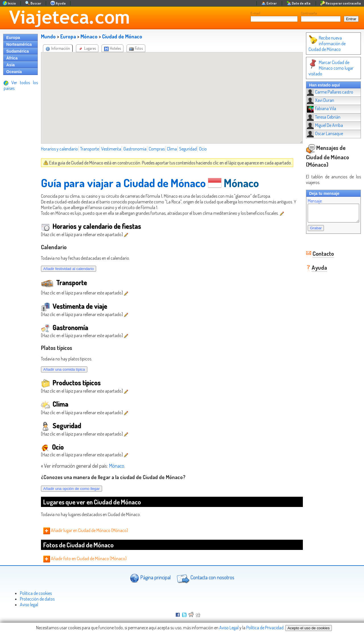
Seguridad (188, 149)
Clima (172, 149)
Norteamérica (19, 44)
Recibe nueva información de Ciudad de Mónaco (330, 44)
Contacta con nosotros (205, 578)
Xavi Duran (315, 94)
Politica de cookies (36, 593)
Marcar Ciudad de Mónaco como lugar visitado (331, 65)
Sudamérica (17, 51)
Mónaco (89, 36)
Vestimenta (111, 149)
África (12, 58)
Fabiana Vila (316, 103)
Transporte (90, 149)
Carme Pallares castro (324, 86)
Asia (11, 65)
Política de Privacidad (265, 628)
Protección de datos (37, 599)
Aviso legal (29, 605)
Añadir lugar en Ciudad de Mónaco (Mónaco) (86, 530)
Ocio (203, 149)
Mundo (48, 36)
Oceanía (14, 72)
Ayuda (314, 258)
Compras (157, 149)
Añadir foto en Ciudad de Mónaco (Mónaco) (85, 558)
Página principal (150, 578)
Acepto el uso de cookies (309, 628)
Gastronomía (135, 149)
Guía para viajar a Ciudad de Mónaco (123, 183)
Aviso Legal (229, 628)
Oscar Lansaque (319, 128)
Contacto (318, 244)
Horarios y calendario (59, 149)
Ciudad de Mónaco (122, 36)
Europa (13, 38)
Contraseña (309, 13)
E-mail (255, 13)
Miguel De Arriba (319, 119)
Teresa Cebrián (318, 111)
